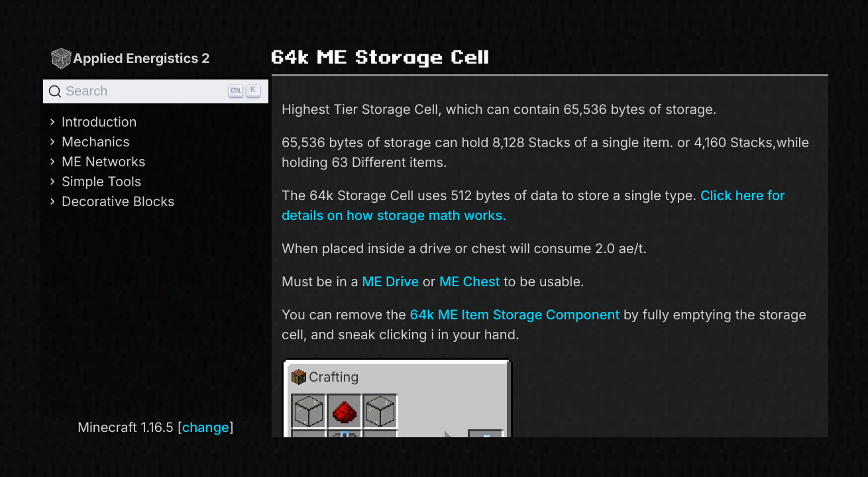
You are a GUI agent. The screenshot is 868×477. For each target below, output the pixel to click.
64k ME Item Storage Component (515, 315)
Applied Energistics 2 (130, 58)
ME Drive (390, 282)
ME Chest (470, 282)
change (206, 427)
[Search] (156, 91)
